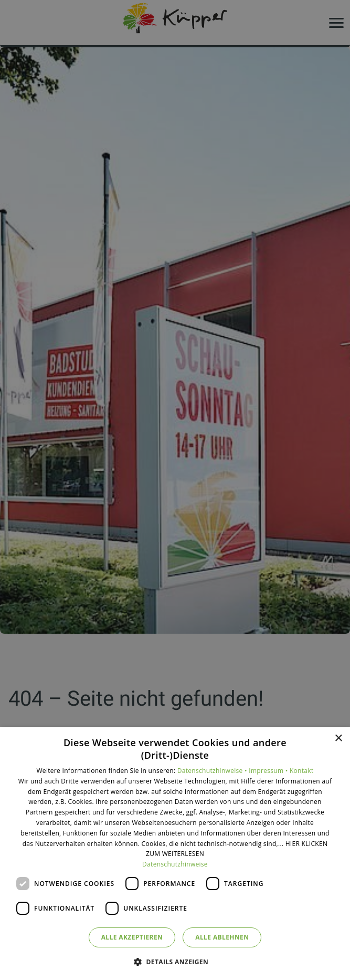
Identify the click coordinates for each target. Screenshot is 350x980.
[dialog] (175, 854)
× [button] (338, 739)
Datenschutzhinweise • (213, 771)
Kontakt (302, 771)
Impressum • (269, 771)
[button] (175, 961)
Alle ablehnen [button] (222, 937)
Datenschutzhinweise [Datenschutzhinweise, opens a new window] (175, 864)
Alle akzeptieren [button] (132, 937)
